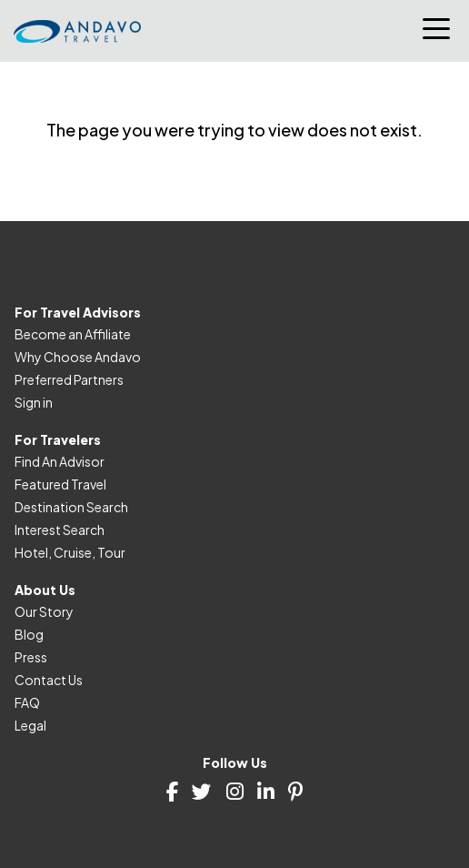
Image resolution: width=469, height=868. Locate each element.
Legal (30, 725)
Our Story (44, 611)
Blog (29, 634)
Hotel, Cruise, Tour (70, 552)
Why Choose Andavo (78, 357)
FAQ (27, 702)
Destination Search (71, 507)
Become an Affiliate (73, 334)
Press (31, 657)
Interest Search (60, 530)
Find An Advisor (60, 461)
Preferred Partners (69, 379)
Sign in (34, 402)
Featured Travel (60, 484)
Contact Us (49, 680)
